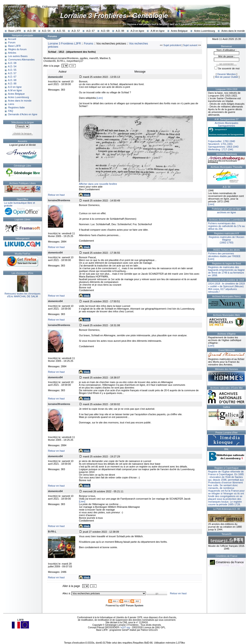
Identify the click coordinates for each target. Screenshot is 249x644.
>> (73, 66)
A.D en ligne (137, 31)
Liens (11, 104)
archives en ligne (227, 212)
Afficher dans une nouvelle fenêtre (98, 184)
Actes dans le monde (233, 31)
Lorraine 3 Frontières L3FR (64, 44)
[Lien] (100, 98)
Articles (12, 53)
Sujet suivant (190, 45)
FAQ (11, 111)
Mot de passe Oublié (227, 77)
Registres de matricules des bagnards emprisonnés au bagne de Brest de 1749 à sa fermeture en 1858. (226, 271)
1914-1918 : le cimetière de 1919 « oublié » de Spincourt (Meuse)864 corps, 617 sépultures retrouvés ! (226, 288)
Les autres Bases (18, 56)
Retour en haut (56, 195)
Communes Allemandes (21, 60)
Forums (89, 44)
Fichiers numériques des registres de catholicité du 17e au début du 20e (226, 226)
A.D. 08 (32, 31)
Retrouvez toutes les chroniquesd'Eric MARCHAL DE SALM (22, 295)
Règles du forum (17, 49)
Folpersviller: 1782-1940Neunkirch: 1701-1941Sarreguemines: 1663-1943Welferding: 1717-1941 (226, 136)
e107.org (125, 627)
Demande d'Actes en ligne (23, 114)
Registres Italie (17, 107)
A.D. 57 (76, 31)
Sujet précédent (172, 45)
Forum (12, 42)
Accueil (12, 39)
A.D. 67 (90, 31)
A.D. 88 (120, 31)
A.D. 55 (61, 31)
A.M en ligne (157, 31)
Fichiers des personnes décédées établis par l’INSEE (224, 255)
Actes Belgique (179, 31)
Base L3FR (15, 31)
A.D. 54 (46, 31)
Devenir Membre (227, 74)
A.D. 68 (105, 31)
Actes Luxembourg (205, 31)
